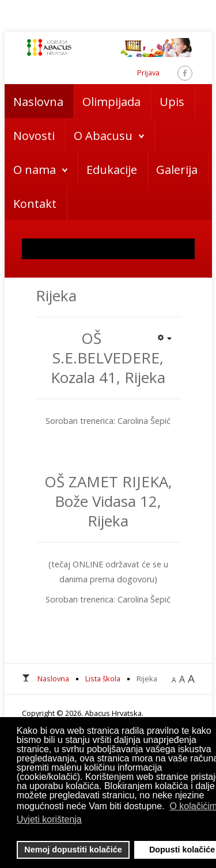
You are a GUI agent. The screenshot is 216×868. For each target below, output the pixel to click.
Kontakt (35, 204)
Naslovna (38, 102)
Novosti (34, 136)
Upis (172, 102)
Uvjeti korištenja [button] (49, 819)
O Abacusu (103, 136)
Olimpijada (111, 102)
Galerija (177, 170)
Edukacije (112, 170)
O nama (35, 170)
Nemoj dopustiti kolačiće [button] (73, 850)
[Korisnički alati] (164, 337)
